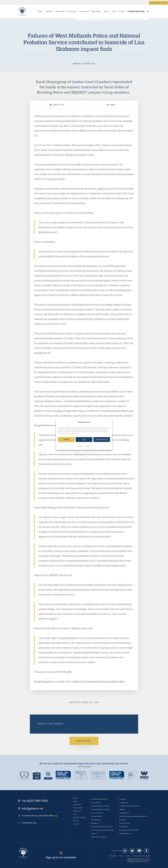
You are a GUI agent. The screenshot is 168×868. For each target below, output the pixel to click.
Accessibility (113, 856)
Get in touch (84, 741)
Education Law (95, 823)
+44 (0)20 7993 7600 (136, 11)
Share (111, 105)
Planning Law (123, 820)
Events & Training (79, 818)
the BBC (67, 672)
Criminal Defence (96, 820)
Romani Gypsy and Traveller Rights (129, 830)
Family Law (94, 833)
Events (107, 11)
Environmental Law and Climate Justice (102, 830)
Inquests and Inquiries (51, 724)
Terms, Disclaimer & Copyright (141, 856)
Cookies (80, 446)
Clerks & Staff (60, 11)
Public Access (84, 11)
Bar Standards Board (144, 859)
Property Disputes (124, 823)
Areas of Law (71, 11)
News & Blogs (96, 11)
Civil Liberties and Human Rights (100, 806)
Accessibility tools (158, 3)
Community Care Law (97, 813)
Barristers (50, 11)
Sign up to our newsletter (61, 857)
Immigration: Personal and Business (129, 806)
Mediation (122, 809)
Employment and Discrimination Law (101, 827)
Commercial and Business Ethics (100, 809)
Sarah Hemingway (51, 82)
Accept (66, 440)
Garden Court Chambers (22, 11)
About (40, 11)
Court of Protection (97, 816)
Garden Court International (99, 837)
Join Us (114, 11)
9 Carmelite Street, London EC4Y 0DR (40, 816)
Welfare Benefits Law (125, 833)
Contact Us (57, 105)
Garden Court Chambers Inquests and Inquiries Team (98, 681)
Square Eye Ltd (145, 862)
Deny (84, 440)
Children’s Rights (96, 803)
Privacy (87, 446)
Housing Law (123, 799)
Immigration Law (124, 803)
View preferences (102, 440)
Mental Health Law (124, 813)
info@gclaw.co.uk (32, 808)
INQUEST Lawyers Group (92, 92)
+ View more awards (84, 767)
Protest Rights (123, 827)
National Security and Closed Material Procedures (133, 816)
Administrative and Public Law (100, 799)
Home (75, 798)
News (75, 814)
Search (148, 11)
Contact (122, 11)
